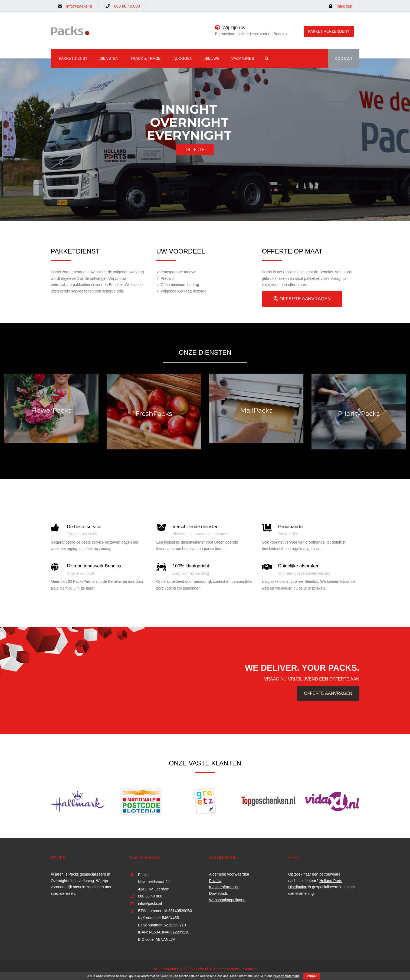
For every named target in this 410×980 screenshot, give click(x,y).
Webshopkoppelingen (227, 900)
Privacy (215, 881)
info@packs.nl (79, 6)
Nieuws (212, 58)
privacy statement (286, 976)
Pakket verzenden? (329, 31)
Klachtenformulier (224, 887)
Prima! (312, 976)
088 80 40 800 (127, 6)
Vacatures (243, 58)
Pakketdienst (73, 58)
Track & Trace (146, 58)
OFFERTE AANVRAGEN (302, 299)
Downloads (219, 893)
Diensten (109, 58)
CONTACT (344, 58)
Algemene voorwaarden (229, 874)
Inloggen (345, 6)
